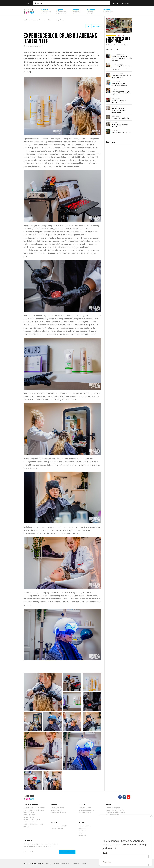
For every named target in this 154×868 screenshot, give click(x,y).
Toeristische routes (113, 815)
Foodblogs (82, 828)
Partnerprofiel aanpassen (32, 819)
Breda (28, 3)
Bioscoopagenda (57, 828)
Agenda (54, 822)
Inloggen (115, 3)
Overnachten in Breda (59, 812)
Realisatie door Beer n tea (122, 864)
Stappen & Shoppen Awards (33, 824)
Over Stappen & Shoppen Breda (34, 808)
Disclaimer (75, 864)
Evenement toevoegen (31, 822)
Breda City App (29, 812)
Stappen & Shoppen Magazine (34, 810)
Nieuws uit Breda (84, 826)
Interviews (82, 833)
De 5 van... (82, 830)
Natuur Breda (111, 817)
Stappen (54, 804)
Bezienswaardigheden (114, 808)
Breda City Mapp (29, 815)
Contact (26, 826)
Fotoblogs (82, 835)
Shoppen (82, 804)
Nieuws (81, 822)
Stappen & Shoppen (31, 804)
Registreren (125, 3)
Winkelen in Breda (85, 808)
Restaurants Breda (58, 808)
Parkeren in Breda (85, 812)
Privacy (49, 864)
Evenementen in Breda (59, 826)
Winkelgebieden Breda (86, 810)
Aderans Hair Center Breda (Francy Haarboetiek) (118, 41)
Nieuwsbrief (28, 841)
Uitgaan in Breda (57, 810)
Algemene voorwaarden (62, 864)
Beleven (109, 804)
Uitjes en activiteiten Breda (116, 812)
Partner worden (29, 817)
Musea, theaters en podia (115, 810)
